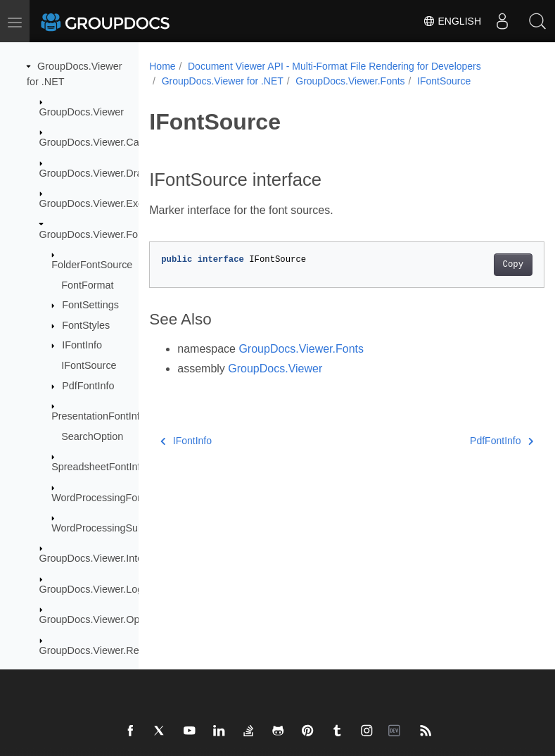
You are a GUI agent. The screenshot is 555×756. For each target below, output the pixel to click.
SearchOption (92, 436)
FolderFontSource (92, 265)
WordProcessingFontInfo (107, 498)
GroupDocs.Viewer (82, 112)
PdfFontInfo (88, 386)
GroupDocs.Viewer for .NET (223, 81)
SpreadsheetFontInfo (98, 467)
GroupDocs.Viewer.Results (100, 650)
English (452, 21)
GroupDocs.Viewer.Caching (102, 142)
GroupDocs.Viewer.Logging (101, 589)
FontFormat (87, 285)
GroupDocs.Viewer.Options (100, 619)
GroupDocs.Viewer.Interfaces (105, 558)
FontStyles (86, 325)
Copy (485, 265)
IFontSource (89, 365)
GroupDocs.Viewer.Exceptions (108, 203)
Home (162, 66)
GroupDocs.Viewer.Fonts (96, 234)
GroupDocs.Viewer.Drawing (102, 173)
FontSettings (90, 305)
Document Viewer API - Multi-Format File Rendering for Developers (334, 66)
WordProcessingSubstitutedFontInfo (132, 528)
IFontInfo (82, 345)
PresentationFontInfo (98, 416)
